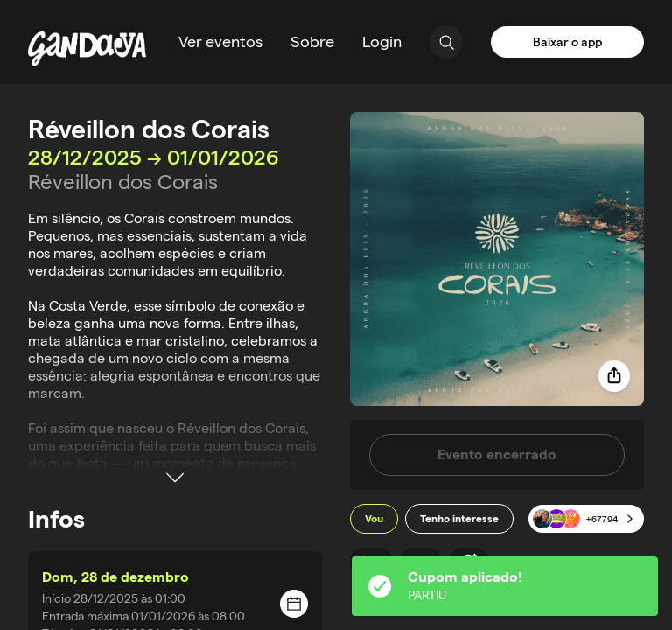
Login (382, 42)
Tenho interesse (459, 518)
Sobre (312, 42)
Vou (374, 518)
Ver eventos (220, 42)
